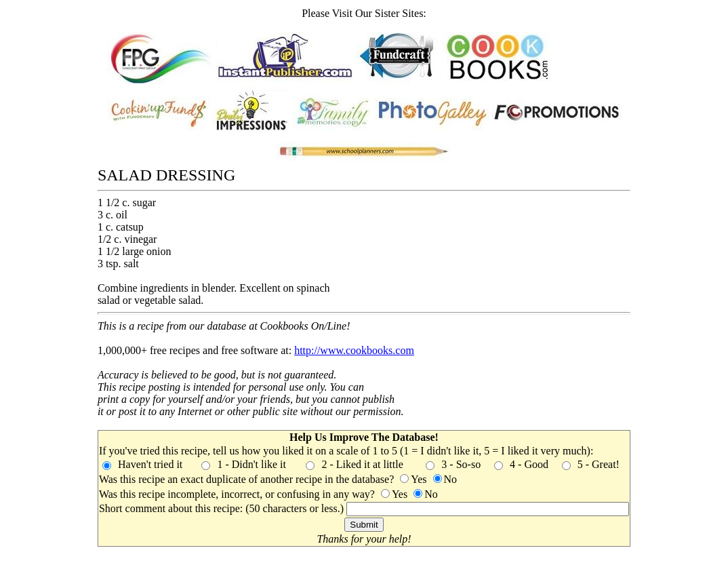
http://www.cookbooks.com (354, 350)
